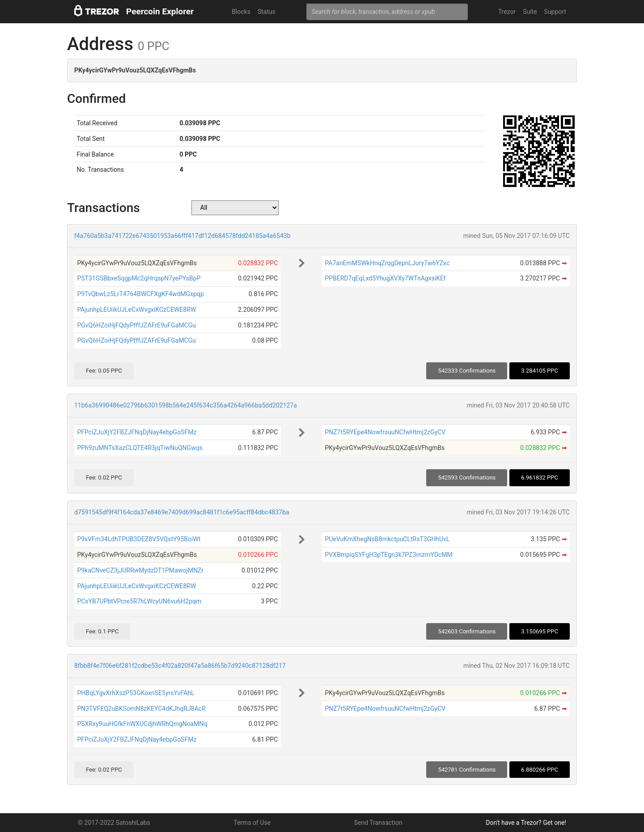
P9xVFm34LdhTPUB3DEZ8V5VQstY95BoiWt (139, 539)
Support (555, 12)
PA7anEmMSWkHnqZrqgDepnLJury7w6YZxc (387, 263)
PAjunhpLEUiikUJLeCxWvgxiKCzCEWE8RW (136, 310)
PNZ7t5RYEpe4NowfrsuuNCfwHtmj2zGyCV (385, 432)
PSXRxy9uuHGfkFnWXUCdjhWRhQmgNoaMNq (142, 724)
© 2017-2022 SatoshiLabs (114, 823)
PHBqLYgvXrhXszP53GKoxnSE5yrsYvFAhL (136, 693)
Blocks (241, 12)
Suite (530, 12)
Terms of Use (252, 823)
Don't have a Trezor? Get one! (526, 823)
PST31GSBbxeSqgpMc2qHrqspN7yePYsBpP (139, 278)
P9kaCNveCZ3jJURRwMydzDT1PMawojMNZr (140, 570)
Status (267, 12)
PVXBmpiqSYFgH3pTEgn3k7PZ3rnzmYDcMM (388, 555)
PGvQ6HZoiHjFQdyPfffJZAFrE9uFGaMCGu (136, 325)
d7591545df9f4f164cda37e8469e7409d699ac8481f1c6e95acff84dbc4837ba (182, 512)
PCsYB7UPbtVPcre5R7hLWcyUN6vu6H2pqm (139, 601)
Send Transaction (378, 823)
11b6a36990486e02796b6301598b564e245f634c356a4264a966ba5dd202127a (186, 405)
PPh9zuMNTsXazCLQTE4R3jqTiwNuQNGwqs (140, 448)
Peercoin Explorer (160, 11)
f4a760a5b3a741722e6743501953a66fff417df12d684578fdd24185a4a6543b (182, 236)
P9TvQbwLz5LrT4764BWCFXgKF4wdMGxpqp (140, 294)
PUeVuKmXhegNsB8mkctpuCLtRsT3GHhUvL (387, 539)
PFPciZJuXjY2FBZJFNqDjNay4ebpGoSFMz (137, 432)
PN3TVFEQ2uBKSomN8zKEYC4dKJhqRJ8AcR (141, 709)
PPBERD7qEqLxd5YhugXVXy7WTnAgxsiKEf (385, 278)
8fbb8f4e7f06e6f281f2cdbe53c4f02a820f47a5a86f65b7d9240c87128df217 (180, 666)
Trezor (507, 12)
